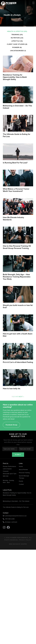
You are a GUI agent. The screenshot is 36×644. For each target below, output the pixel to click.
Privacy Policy (25, 540)
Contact (21, 484)
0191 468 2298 (9, 519)
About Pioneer (23, 470)
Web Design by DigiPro (18, 544)
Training (15, 35)
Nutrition (15, 38)
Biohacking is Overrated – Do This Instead (16, 501)
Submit (18, 455)
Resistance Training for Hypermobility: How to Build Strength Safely (17, 494)
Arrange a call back (10, 522)
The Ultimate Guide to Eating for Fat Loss (16, 507)
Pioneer (16, 47)
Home (21, 466)
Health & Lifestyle (15, 31)
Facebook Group (11, 425)
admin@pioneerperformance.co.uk (15, 516)
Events (21, 481)
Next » (21, 397)
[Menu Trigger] (33, 3)
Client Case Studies (16, 44)
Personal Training (24, 473)
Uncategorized (17, 51)
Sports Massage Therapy (24, 477)
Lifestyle (16, 41)
